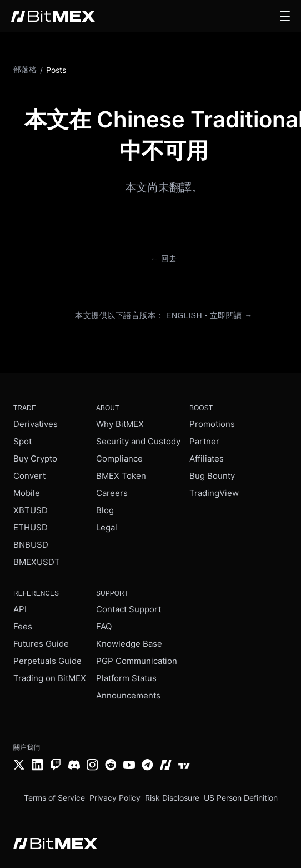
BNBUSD (31, 545)
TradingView (214, 493)
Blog (105, 510)
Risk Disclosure (172, 798)
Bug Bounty (212, 476)
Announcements (128, 695)
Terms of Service (54, 798)
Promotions (212, 424)
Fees (23, 626)
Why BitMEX (120, 424)
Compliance (119, 458)
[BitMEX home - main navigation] (53, 16)
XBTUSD (31, 510)
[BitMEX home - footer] (55, 845)
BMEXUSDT (37, 562)
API (20, 609)
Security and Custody (138, 441)
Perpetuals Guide (47, 661)
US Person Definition (241, 798)
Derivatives (36, 424)
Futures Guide (41, 644)
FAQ (104, 626)
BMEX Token (121, 476)
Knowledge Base (129, 644)
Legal (107, 527)
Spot (22, 441)
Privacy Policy (115, 798)
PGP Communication (137, 661)
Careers (112, 493)
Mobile (27, 493)
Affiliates (207, 458)
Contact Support (129, 609)
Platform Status (126, 678)
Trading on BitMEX (50, 678)
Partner (204, 441)
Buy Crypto (35, 458)
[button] (285, 16)
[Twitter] (19, 766)
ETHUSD (31, 527)
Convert (29, 476)
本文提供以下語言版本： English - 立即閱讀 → (164, 315)
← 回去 (164, 259)
